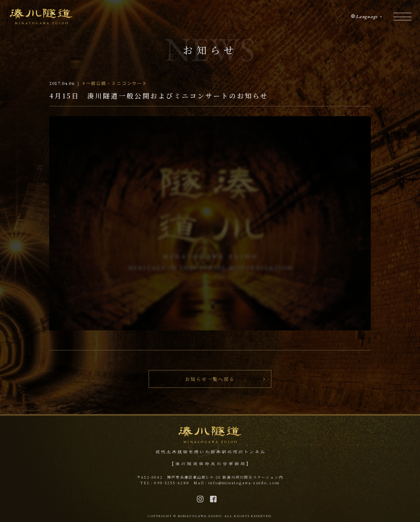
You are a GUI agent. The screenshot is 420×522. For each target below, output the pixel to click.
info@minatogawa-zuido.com (244, 483)
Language (367, 16)
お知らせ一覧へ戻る (210, 379)
